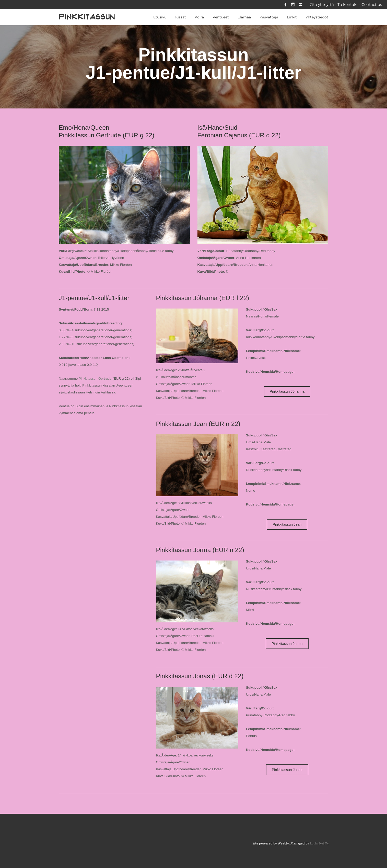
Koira (199, 18)
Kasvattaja (269, 18)
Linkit (292, 18)
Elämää (244, 18)
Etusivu (160, 18)
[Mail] (300, 5)
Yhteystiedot (317, 18)
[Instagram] (292, 5)
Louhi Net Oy (319, 843)
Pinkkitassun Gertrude (96, 379)
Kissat (181, 18)
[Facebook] (284, 5)
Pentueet (221, 18)
